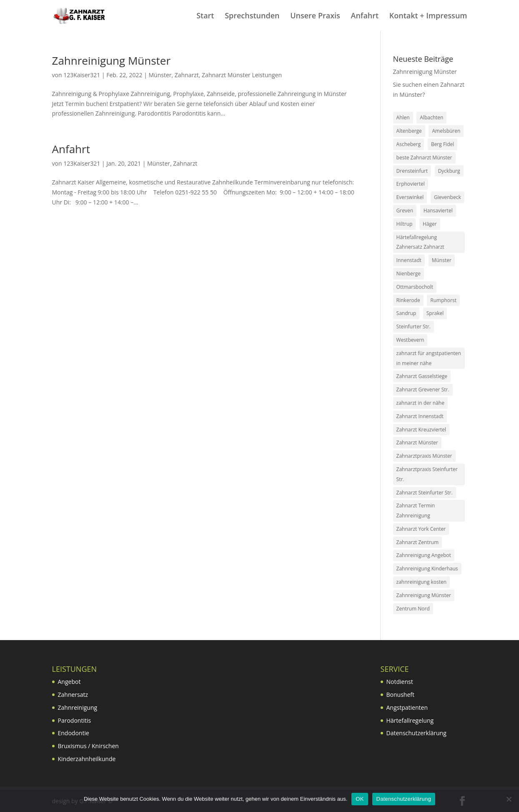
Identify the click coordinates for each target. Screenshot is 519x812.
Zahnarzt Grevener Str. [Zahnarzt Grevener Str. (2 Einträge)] (423, 390)
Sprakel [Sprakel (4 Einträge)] (435, 313)
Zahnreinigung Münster (112, 61)
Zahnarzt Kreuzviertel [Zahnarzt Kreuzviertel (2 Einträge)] (421, 430)
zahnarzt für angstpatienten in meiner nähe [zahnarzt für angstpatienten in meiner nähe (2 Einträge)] (429, 358)
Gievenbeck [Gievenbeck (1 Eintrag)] (448, 197)
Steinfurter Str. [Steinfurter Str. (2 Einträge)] (414, 327)
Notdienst (400, 682)
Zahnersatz (73, 695)
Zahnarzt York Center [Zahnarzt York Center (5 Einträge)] (421, 529)
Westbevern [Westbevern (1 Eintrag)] (410, 340)
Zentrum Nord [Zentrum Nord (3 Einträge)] (413, 609)
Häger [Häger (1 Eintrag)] (430, 224)
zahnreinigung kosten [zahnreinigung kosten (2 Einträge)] (422, 582)
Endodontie (74, 733)
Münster (160, 75)
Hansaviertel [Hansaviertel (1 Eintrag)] (438, 211)
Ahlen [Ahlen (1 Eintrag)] (403, 117)
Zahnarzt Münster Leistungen (242, 75)
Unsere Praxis (315, 16)
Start (205, 16)
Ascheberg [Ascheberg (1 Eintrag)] (409, 144)
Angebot (69, 682)
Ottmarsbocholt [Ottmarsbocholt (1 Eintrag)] (415, 287)
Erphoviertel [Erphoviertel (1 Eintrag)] (411, 184)
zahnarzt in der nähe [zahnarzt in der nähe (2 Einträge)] (420, 403)
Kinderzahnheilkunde (87, 759)
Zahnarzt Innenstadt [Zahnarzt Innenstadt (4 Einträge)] (420, 416)
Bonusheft (400, 695)
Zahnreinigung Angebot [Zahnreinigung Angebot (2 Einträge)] (424, 555)
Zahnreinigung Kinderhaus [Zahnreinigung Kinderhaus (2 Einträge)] (427, 569)
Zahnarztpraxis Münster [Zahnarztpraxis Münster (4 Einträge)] (424, 456)
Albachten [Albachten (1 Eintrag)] (431, 117)
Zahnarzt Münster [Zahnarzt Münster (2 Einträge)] (417, 443)
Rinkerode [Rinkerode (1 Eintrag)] (408, 300)
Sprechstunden (252, 16)
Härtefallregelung (410, 720)
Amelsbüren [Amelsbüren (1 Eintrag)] (446, 131)
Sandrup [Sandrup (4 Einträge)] (406, 313)
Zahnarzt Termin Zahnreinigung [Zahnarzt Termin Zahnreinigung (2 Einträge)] (416, 511)
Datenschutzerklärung (416, 733)
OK (360, 799)
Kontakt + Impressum (428, 16)
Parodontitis (75, 720)
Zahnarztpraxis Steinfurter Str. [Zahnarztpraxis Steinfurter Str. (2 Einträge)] (427, 474)
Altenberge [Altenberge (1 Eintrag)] (409, 131)
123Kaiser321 (82, 75)
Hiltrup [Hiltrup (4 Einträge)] (405, 224)
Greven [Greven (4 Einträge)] (405, 211)
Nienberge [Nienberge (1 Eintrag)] (409, 274)
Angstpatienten (407, 707)
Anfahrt (365, 16)
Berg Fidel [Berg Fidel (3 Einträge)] (443, 144)
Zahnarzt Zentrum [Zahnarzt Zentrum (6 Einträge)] (417, 542)
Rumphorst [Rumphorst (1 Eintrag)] (443, 300)
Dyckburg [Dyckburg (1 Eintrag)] (449, 171)
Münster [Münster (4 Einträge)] (442, 260)
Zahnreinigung (78, 707)
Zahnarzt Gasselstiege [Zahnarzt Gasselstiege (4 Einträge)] (422, 376)
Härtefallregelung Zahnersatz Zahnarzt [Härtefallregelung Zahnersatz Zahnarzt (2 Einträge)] (420, 242)
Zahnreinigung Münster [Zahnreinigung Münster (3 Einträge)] (424, 595)
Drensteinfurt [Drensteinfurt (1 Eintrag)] (412, 171)
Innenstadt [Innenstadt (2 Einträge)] (409, 260)
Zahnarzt (187, 75)
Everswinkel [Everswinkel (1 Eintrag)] (410, 197)
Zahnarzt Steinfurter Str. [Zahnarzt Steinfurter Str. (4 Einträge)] (425, 493)
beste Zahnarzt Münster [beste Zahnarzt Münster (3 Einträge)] (424, 158)
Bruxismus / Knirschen (88, 746)
